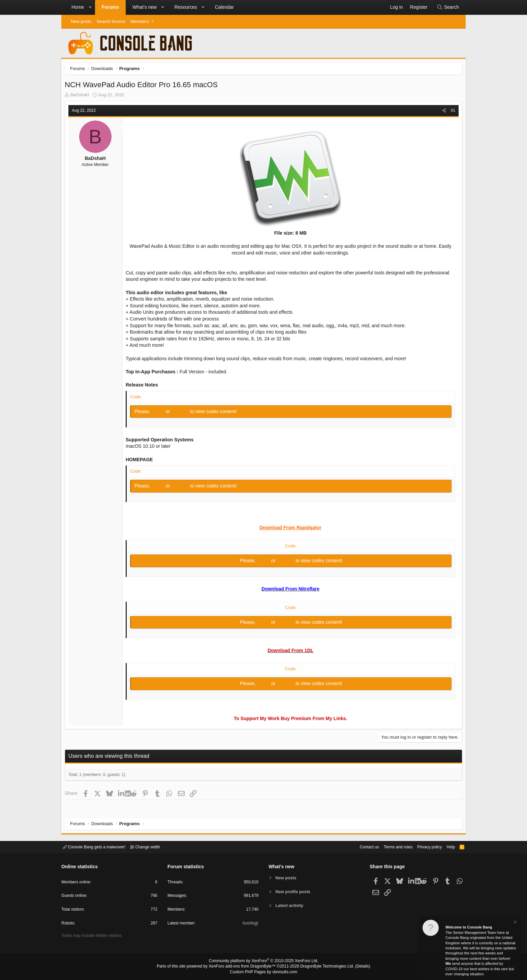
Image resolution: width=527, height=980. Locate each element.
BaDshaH (82, 96)
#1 (451, 112)
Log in (160, 413)
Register (182, 413)
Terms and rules (390, 847)
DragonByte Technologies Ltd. (322, 967)
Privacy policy (424, 847)
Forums (110, 7)
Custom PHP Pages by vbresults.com (263, 972)
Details (354, 967)
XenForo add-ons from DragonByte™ (244, 967)
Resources (186, 7)
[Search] (448, 7)
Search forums (111, 21)
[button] (90, 7)
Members (139, 21)
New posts (81, 21)
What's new (145, 7)
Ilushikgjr (250, 924)
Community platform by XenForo (263, 962)
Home (78, 7)
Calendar (224, 7)
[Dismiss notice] (515, 923)
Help (447, 847)
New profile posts (294, 892)
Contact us (359, 847)
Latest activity (291, 906)
